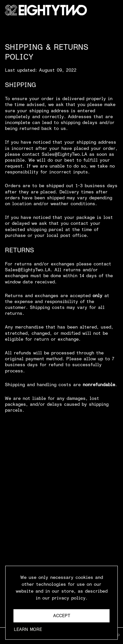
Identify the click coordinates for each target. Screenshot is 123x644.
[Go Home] (46, 10)
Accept (62, 617)
